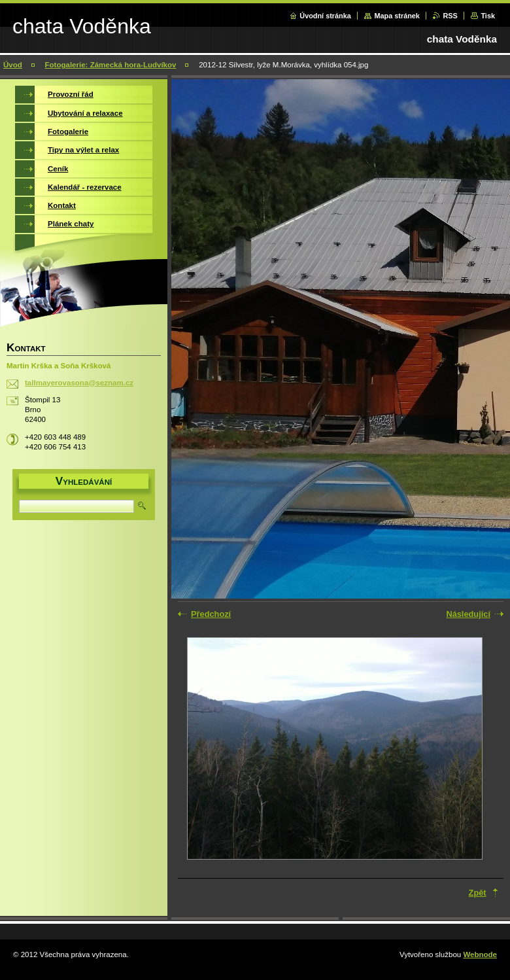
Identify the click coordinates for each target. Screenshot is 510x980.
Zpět (478, 893)
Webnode (480, 954)
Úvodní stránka (325, 16)
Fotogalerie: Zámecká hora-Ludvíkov (111, 65)
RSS (450, 16)
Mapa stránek (397, 16)
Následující (468, 614)
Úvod (13, 65)
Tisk (488, 16)
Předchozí (211, 614)
